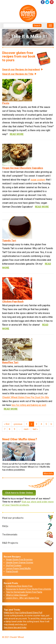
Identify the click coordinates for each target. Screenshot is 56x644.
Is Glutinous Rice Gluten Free (19, 586)
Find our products (28, 519)
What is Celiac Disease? (17, 595)
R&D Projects (28, 544)
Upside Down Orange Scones (20, 562)
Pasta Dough (12, 571)
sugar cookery (38, 180)
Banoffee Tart (10, 362)
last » (35, 429)
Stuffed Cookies (14, 565)
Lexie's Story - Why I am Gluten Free (23, 598)
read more (17, 134)
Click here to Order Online (19, 493)
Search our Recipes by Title (18, 74)
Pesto (6, 103)
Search (37, 25)
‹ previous (18, 424)
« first (7, 424)
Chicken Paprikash (13, 302)
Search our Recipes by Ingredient (21, 70)
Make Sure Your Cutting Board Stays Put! (23, 613)
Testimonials (28, 536)
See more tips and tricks (15, 627)
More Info (48, 474)
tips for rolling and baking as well (29, 405)
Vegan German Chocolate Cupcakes (23, 168)
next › (27, 429)
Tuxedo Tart (9, 241)
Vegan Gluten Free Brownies (19, 560)
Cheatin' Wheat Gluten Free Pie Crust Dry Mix (26, 397)
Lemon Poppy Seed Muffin (18, 568)
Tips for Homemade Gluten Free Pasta (24, 592)
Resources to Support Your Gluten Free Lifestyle (29, 589)
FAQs (28, 527)
